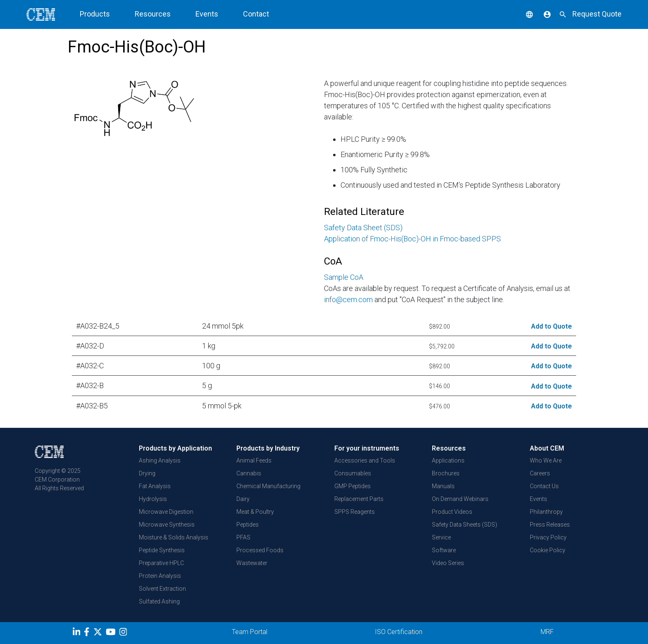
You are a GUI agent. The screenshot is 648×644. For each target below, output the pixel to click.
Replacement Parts (359, 499)
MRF (547, 632)
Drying (147, 473)
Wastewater (252, 563)
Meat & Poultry (255, 512)
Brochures (446, 473)
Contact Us (544, 486)
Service (441, 537)
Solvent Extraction (162, 589)
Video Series (448, 563)
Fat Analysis (155, 486)
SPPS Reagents (355, 512)
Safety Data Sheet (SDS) (363, 228)
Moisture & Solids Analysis (174, 537)
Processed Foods (260, 550)
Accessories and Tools (365, 460)
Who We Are (546, 460)
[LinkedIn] (77, 633)
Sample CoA (344, 277)
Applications (448, 460)
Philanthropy (546, 512)
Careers (540, 473)
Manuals (443, 486)
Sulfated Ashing (159, 601)
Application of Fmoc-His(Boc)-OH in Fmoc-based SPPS (412, 239)
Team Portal (250, 632)
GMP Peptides (353, 486)
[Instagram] (124, 633)
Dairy (243, 499)
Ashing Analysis (160, 460)
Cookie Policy (548, 550)
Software (444, 550)
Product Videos (452, 512)
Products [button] (95, 14)
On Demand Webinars (460, 499)
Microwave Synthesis (167, 525)
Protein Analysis (160, 576)
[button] (523, 14)
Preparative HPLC (161, 563)
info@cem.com (348, 299)
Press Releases (550, 525)
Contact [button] (256, 14)
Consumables (353, 473)
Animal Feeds (254, 460)
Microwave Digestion (166, 512)
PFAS (243, 537)
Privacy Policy (548, 537)
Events (538, 499)
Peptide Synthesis (162, 550)
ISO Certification (399, 632)
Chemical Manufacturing (268, 486)
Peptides (248, 525)
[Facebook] (89, 633)
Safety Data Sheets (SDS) (465, 525)
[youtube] (112, 633)
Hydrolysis (153, 499)
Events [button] (207, 14)
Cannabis (249, 473)
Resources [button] (153, 14)
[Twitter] (99, 633)
